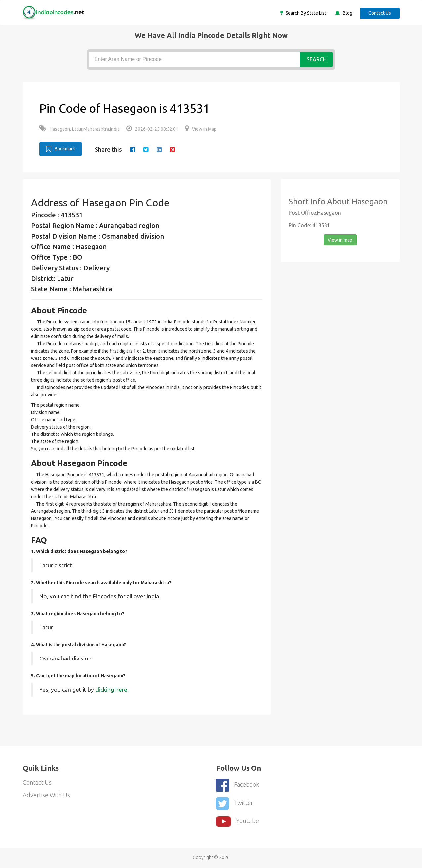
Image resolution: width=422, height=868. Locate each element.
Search (317, 59)
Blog (347, 13)
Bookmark (60, 149)
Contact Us (380, 13)
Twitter (235, 803)
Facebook (238, 785)
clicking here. (112, 689)
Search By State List (305, 13)
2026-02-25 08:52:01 (152, 129)
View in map (340, 240)
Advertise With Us (46, 795)
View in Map (201, 129)
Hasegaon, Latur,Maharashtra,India (79, 129)
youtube (238, 822)
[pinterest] (172, 149)
